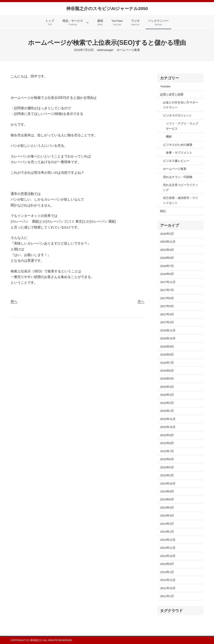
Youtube (165, 86)
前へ (14, 301)
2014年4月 (167, 508)
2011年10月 (168, 588)
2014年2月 (167, 524)
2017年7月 (167, 290)
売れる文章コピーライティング (181, 187)
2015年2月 (167, 475)
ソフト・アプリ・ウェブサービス (182, 126)
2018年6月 (167, 274)
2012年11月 (168, 580)
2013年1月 (167, 572)
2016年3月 (167, 395)
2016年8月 (167, 355)
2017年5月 (167, 306)
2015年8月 (167, 443)
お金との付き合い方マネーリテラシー (181, 105)
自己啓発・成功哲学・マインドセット (181, 200)
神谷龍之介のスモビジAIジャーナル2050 (107, 8)
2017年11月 (168, 282)
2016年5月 (167, 379)
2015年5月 (167, 467)
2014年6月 (167, 499)
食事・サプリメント (179, 153)
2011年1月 (167, 596)
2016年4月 (167, 387)
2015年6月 (167, 459)
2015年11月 (168, 419)
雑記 (163, 211)
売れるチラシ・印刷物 (178, 177)
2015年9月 (167, 435)
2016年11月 (168, 330)
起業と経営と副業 (172, 95)
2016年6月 (167, 371)
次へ (141, 301)
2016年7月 (167, 363)
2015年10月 (168, 427)
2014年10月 (168, 484)
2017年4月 (167, 314)
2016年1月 (167, 411)
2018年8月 (167, 258)
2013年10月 (168, 556)
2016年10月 (168, 338)
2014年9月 (167, 491)
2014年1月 (167, 532)
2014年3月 (167, 516)
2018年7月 (167, 266)
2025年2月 (167, 234)
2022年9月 (167, 250)
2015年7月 (167, 451)
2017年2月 (167, 322)
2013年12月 (168, 540)
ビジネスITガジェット (177, 115)
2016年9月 (167, 347)
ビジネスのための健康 (178, 145)
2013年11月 (168, 548)
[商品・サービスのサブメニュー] (88, 22)
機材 (169, 137)
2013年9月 (167, 564)
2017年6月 (167, 298)
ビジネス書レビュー (176, 161)
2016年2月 (167, 403)
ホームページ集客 (128, 50)
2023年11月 (168, 242)
